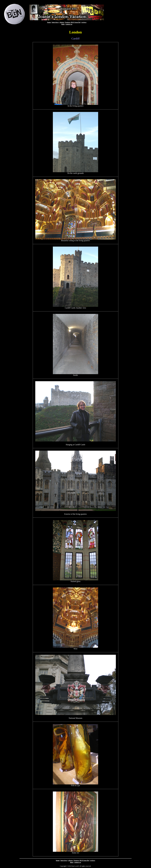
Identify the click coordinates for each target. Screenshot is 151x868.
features (68, 22)
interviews (55, 22)
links (63, 24)
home (49, 22)
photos (62, 22)
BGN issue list (76, 22)
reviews (84, 22)
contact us (69, 24)
